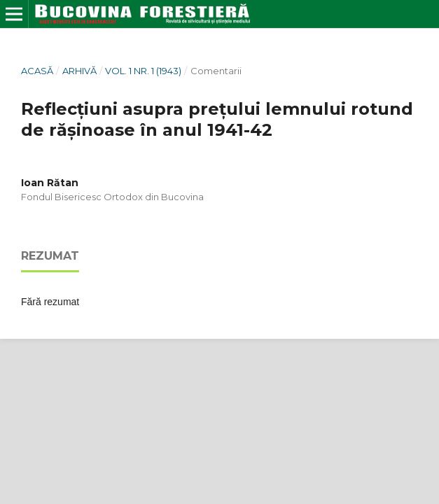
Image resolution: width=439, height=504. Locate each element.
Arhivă (79, 71)
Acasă (37, 71)
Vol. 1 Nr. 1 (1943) (143, 71)
